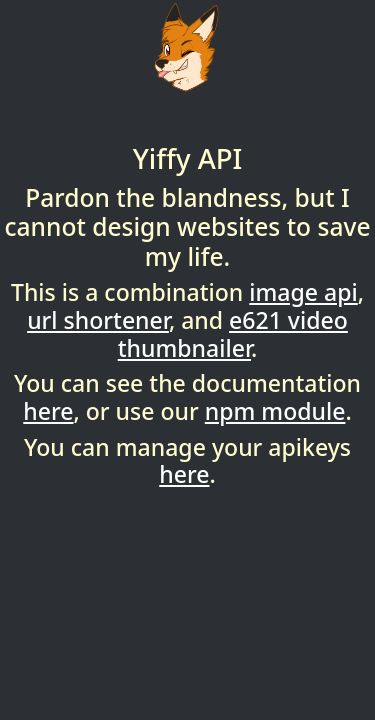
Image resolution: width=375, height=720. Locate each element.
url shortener (98, 320)
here (48, 411)
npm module (275, 411)
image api (303, 292)
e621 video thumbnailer (233, 334)
